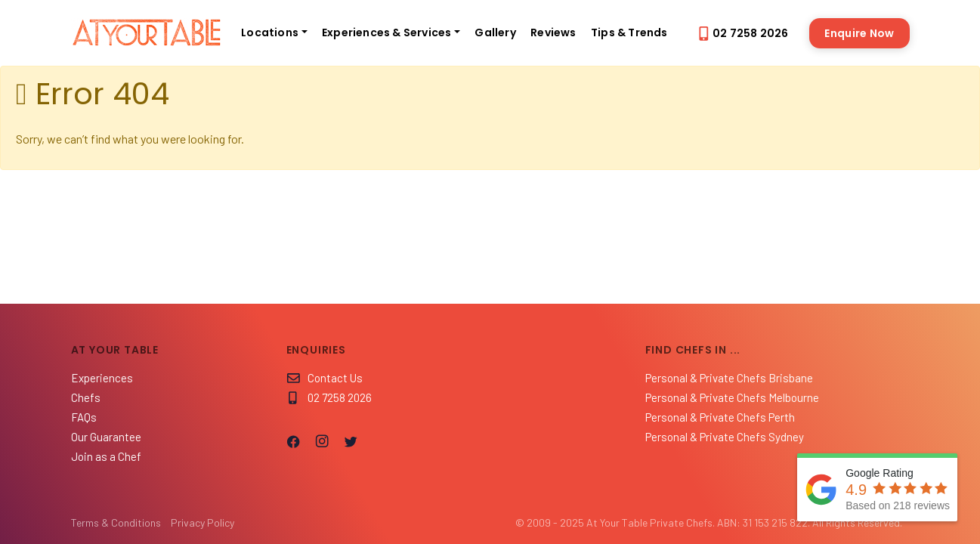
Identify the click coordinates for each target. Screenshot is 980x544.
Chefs (86, 397)
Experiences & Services (386, 32)
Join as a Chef (106, 456)
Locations (270, 32)
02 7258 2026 (743, 33)
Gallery (495, 32)
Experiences (102, 378)
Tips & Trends (629, 32)
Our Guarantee (106, 437)
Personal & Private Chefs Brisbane (729, 378)
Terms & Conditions (116, 522)
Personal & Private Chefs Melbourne (732, 397)
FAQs (84, 417)
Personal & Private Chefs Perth (720, 417)
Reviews (553, 32)
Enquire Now (859, 33)
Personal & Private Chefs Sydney (725, 437)
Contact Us (325, 378)
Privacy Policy (202, 522)
